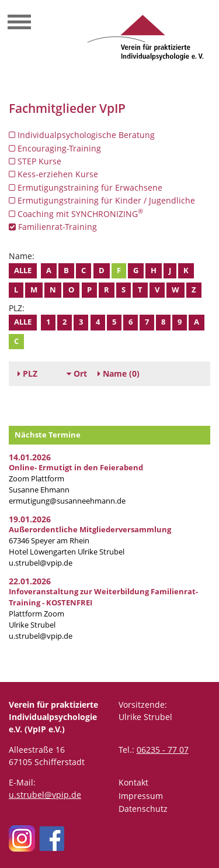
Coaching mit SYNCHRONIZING (76, 213)
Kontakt (133, 782)
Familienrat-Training (53, 227)
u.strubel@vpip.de (41, 563)
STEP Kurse (35, 161)
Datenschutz (143, 809)
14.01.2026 (30, 457)
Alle (23, 271)
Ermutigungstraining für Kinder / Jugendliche (102, 200)
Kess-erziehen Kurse (53, 174)
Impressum (141, 796)
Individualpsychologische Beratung (82, 135)
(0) (119, 373)
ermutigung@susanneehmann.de (67, 501)
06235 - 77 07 (163, 750)
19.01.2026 (30, 519)
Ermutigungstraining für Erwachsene (86, 187)
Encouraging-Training (55, 148)
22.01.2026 (30, 581)
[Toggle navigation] (19, 23)
